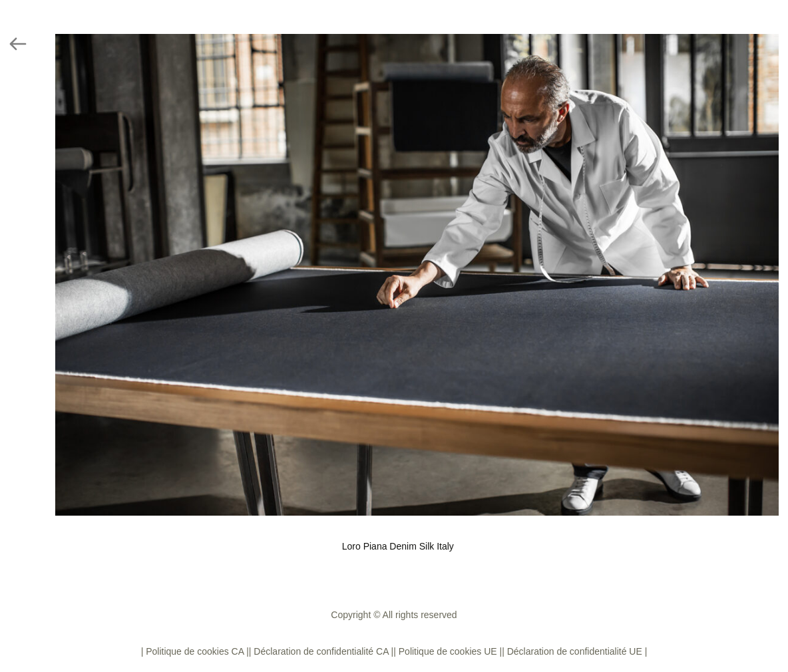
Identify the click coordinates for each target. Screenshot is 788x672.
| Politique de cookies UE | (448, 651)
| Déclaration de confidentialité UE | (574, 651)
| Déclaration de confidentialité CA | (321, 651)
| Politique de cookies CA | (195, 651)
